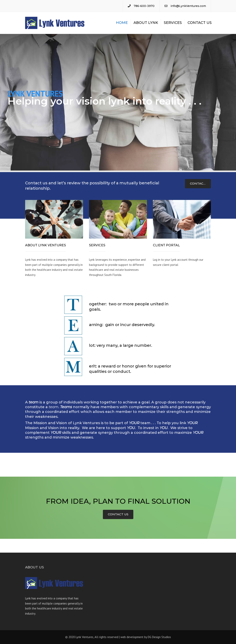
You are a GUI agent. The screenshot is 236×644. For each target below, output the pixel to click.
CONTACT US (200, 183)
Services (173, 23)
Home (122, 23)
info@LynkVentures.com (188, 6)
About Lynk (146, 23)
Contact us (200, 23)
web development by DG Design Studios (146, 637)
